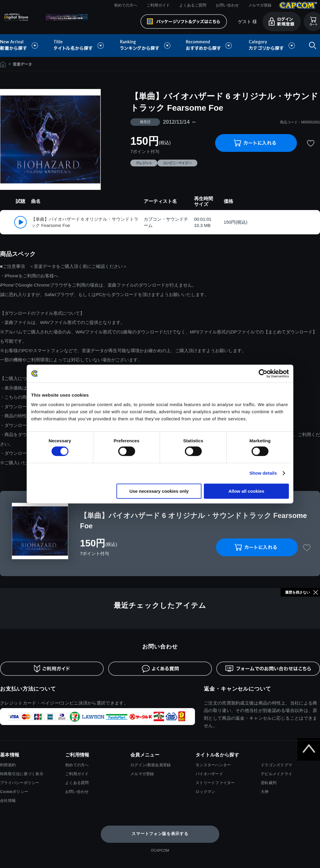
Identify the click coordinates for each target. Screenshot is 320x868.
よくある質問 (77, 783)
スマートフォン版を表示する (160, 834)
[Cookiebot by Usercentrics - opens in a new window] (263, 373)
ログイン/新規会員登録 (151, 765)
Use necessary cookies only (159, 491)
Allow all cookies (246, 491)
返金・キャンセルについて (237, 689)
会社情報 (8, 801)
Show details (263, 473)
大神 (265, 792)
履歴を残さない (297, 592)
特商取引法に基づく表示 (22, 774)
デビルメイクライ (276, 774)
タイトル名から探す (79, 46)
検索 (311, 46)
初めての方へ (126, 5)
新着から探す (23, 46)
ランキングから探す (146, 46)
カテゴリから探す (272, 46)
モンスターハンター (213, 765)
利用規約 (8, 765)
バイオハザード (209, 774)
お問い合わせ (227, 5)
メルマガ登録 (260, 5)
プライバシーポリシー (20, 783)
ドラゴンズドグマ (276, 765)
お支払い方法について (28, 689)
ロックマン (205, 792)
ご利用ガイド (158, 5)
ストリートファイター (215, 783)
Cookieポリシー (14, 792)
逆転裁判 (269, 783)
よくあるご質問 (193, 5)
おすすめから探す (210, 46)
